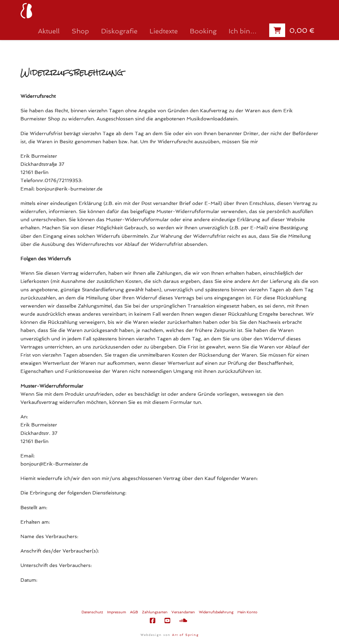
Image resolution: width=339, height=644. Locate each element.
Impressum (117, 612)
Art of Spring (185, 635)
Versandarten (183, 612)
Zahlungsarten (155, 612)
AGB (134, 612)
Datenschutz (92, 612)
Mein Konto (247, 612)
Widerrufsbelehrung (216, 612)
